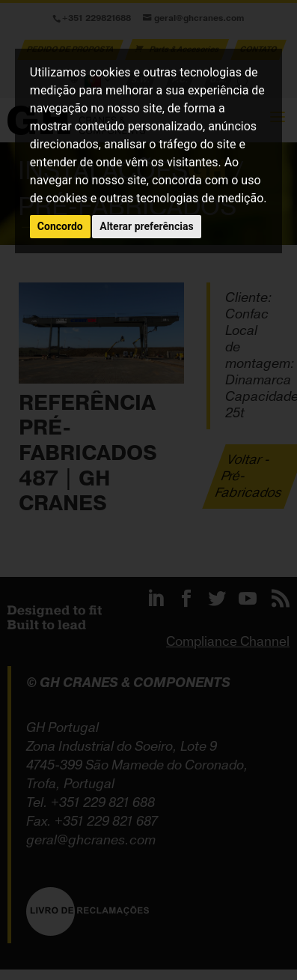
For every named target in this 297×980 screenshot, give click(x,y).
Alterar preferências (146, 226)
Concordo (60, 226)
